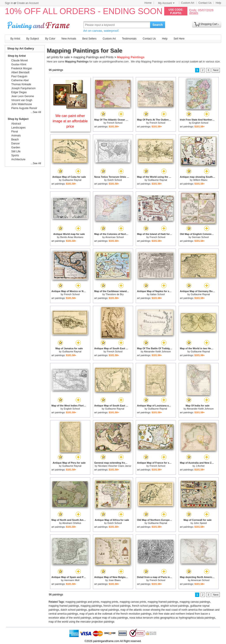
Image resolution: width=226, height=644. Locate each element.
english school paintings (175, 606)
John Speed (200, 523)
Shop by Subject (18, 119)
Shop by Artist (17, 56)
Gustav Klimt (19, 64)
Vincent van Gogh (22, 100)
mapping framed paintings (163, 602)
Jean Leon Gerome (23, 96)
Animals (16, 136)
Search (158, 25)
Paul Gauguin (19, 76)
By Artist (15, 39)
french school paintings (117, 606)
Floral (15, 132)
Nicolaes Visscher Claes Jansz (115, 466)
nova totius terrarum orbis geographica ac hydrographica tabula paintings (172, 618)
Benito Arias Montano (72, 237)
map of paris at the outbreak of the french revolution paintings (115, 614)
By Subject (33, 39)
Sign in (9, 3)
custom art (196, 62)
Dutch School (115, 180)
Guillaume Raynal (72, 180)
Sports (15, 155)
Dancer (16, 144)
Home (148, 3)
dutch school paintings (74, 610)
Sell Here (179, 39)
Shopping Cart (209, 24)
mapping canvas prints (133, 602)
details (194, 13)
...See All (36, 112)
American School (114, 237)
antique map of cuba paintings (110, 618)
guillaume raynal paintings (104, 610)
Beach (15, 140)
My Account (166, 3)
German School (200, 237)
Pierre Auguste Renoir (24, 108)
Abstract (16, 124)
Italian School (157, 294)
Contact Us (205, 3)
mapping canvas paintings (195, 602)
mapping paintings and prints (82, 602)
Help (218, 3)
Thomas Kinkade (21, 84)
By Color (50, 39)
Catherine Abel (20, 80)
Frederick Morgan (22, 68)
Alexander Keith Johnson (157, 351)
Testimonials (129, 39)
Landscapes (18, 128)
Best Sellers (89, 39)
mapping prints (110, 602)
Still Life (16, 151)
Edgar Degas (19, 92)
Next (216, 70)
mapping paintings (91, 606)
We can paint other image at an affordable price (70, 121)
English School (200, 123)
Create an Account (28, 3)
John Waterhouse (22, 104)
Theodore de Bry (115, 294)
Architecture (18, 159)
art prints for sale (58, 57)
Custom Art (188, 3)
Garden (16, 147)
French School (115, 123)
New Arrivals (69, 39)
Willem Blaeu (200, 180)
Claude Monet (20, 60)
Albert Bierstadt (20, 72)
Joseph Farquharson (23, 88)
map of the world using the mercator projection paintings (81, 622)
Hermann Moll (72, 580)
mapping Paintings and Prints (93, 57)
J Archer (200, 466)
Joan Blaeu (115, 580)
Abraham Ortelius (72, 523)
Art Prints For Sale (39, 25)
